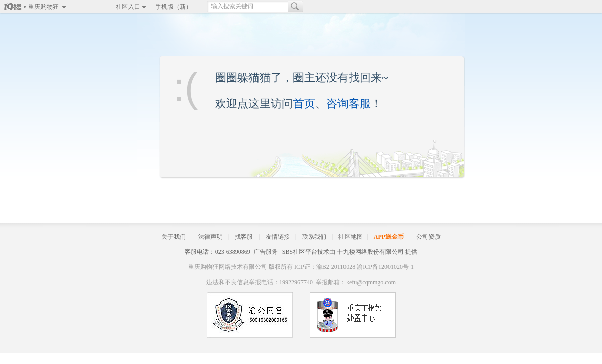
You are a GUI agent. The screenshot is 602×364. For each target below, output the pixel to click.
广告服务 (266, 252)
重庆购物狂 (44, 7)
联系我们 (314, 237)
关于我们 (174, 237)
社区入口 (128, 7)
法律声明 (210, 237)
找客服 (244, 237)
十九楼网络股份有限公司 (370, 252)
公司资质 (428, 237)
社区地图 (351, 237)
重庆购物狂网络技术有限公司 (228, 267)
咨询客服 (349, 103)
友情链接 (278, 237)
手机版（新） (174, 7)
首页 (304, 103)
